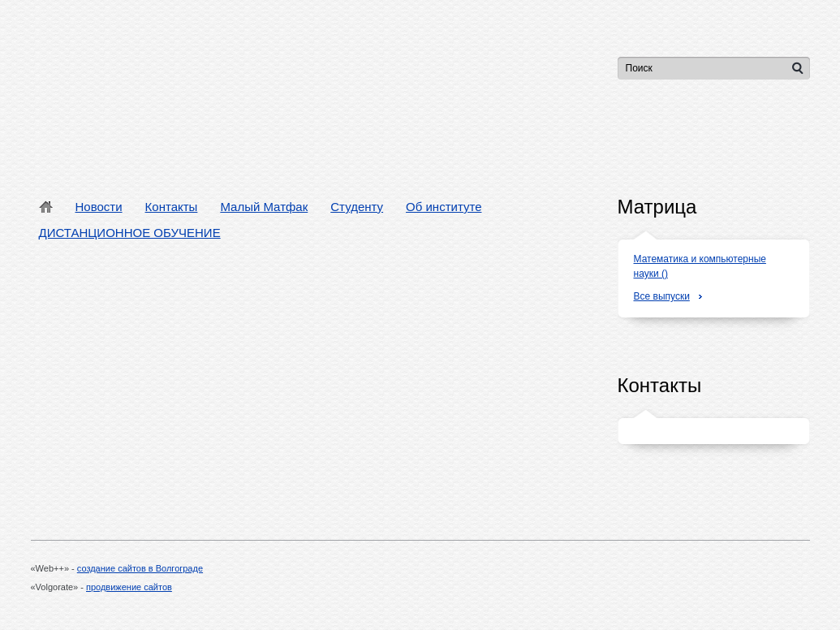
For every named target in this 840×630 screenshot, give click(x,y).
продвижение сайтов (129, 587)
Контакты (172, 207)
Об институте (444, 207)
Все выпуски (662, 296)
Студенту (357, 207)
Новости (99, 207)
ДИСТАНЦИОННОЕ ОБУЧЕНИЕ (130, 233)
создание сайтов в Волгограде (140, 568)
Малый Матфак (264, 207)
